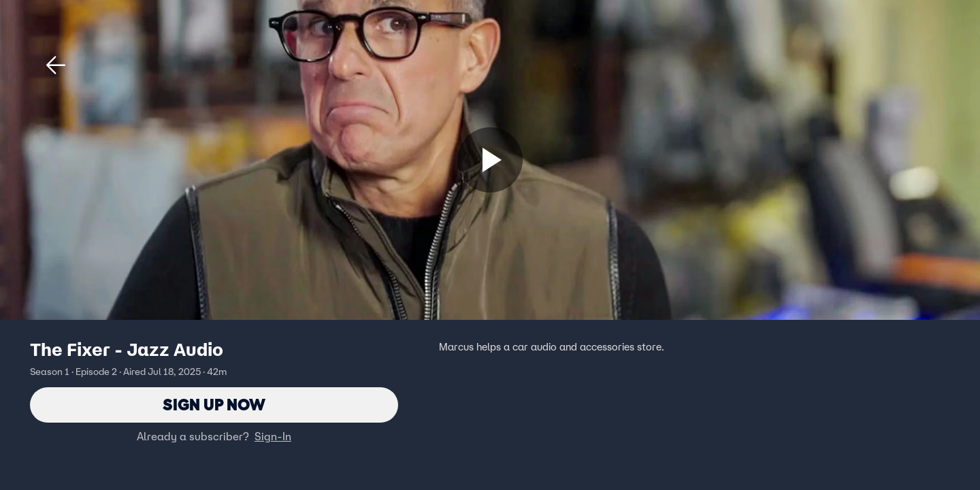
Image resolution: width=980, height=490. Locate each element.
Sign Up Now (214, 405)
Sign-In (273, 436)
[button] (56, 65)
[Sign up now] (490, 160)
